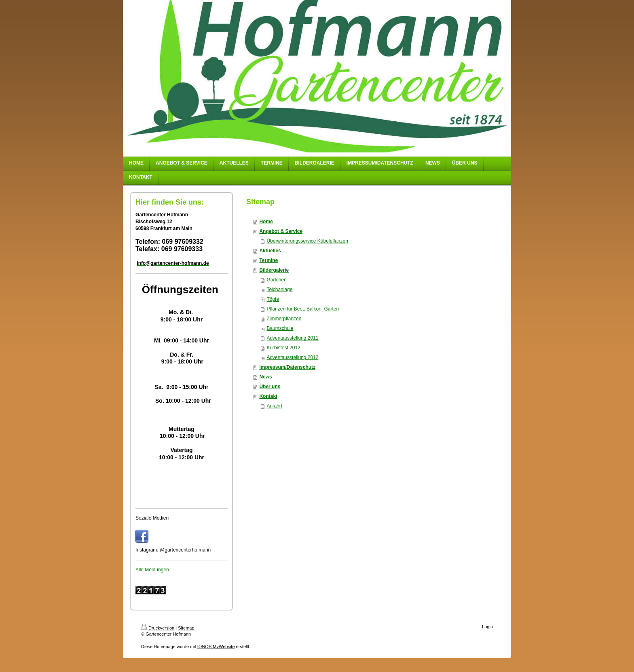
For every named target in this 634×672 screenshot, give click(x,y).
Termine (268, 260)
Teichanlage (279, 290)
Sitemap (186, 628)
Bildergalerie (274, 270)
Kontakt (268, 396)
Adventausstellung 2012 (292, 357)
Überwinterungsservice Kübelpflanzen (307, 241)
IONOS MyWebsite (216, 647)
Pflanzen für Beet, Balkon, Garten (303, 309)
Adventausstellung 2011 (292, 338)
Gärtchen (276, 280)
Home (266, 222)
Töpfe (273, 299)
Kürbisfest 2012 (283, 348)
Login (487, 627)
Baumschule (280, 328)
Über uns (270, 387)
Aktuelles (270, 251)
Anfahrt (274, 406)
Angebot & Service (281, 231)
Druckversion (158, 628)
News (265, 377)
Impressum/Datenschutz (287, 367)
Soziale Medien (152, 518)
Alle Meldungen (152, 570)
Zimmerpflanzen (284, 319)
